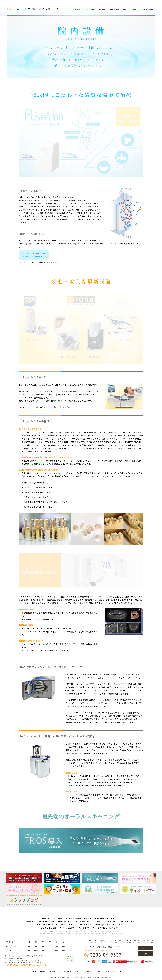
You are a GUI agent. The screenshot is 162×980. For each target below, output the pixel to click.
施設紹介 (90, 10)
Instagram (158, 53)
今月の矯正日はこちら (70, 958)
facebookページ (158, 46)
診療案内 (79, 10)
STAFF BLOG (158, 40)
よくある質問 (147, 10)
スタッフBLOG (117, 971)
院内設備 (102, 10)
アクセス (134, 10)
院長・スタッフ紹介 (118, 10)
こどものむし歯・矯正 (101, 971)
